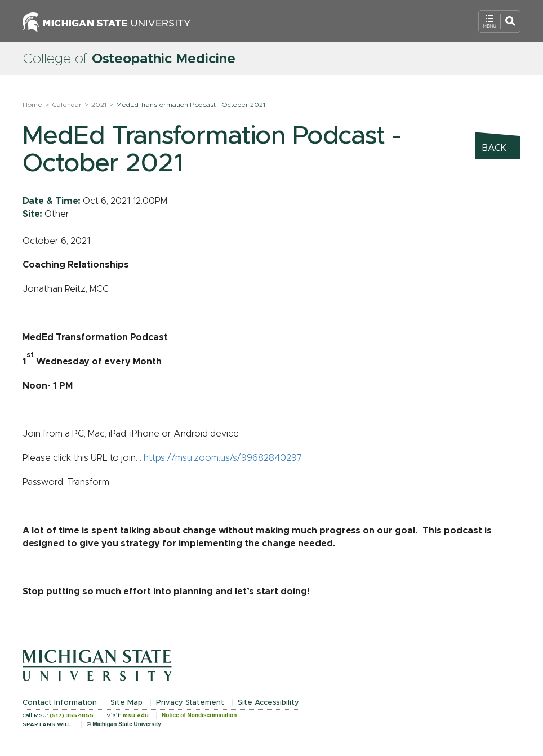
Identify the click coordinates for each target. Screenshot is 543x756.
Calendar (67, 105)
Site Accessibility (268, 703)
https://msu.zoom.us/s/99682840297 (223, 458)
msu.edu (136, 715)
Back (494, 148)
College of (129, 59)
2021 (99, 105)
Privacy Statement (190, 703)
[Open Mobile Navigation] (499, 21)
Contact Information (60, 703)
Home (32, 105)
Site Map (126, 703)
